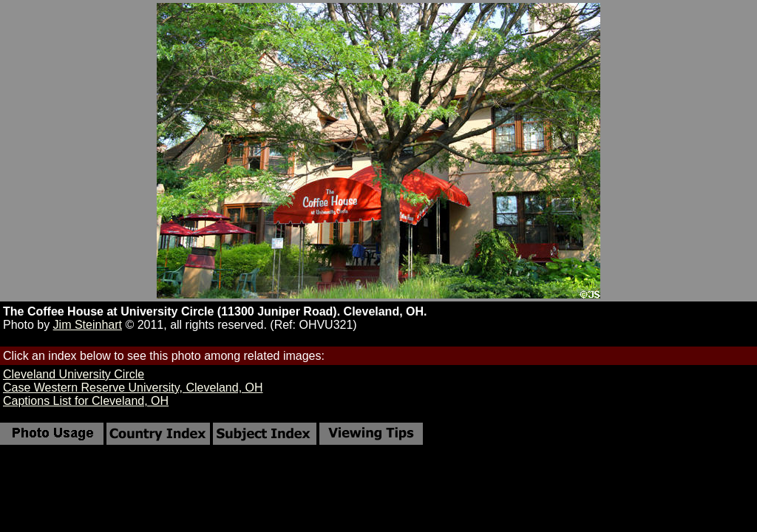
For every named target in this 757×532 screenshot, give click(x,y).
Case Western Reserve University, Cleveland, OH (133, 388)
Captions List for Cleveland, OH (86, 401)
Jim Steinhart (88, 325)
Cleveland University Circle (74, 374)
